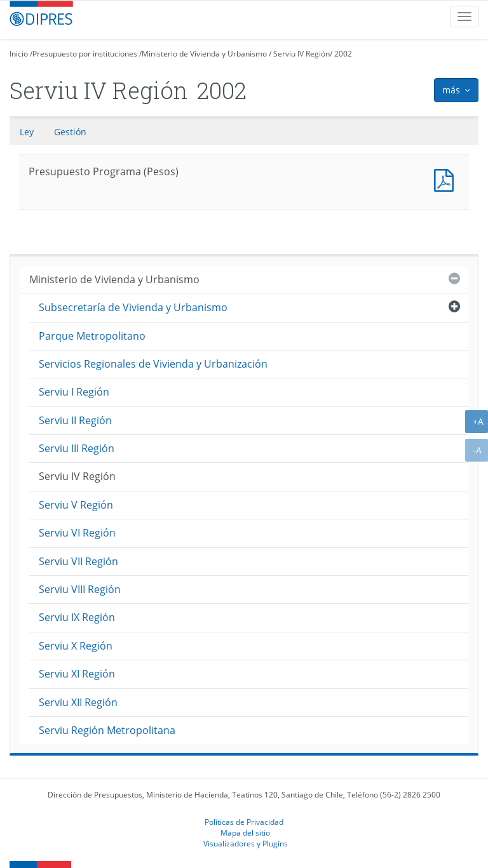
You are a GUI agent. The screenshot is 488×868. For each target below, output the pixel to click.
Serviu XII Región (78, 702)
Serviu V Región (76, 505)
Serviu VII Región (78, 561)
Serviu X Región (76, 646)
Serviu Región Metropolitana (107, 730)
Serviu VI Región (77, 533)
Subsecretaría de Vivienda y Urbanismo (133, 307)
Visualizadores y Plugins (246, 843)
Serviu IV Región (302, 54)
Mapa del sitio (245, 832)
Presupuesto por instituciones (85, 54)
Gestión (70, 132)
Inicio (19, 54)
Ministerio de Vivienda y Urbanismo (204, 54)
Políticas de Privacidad (244, 822)
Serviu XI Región (77, 674)
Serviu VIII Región (80, 589)
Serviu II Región (75, 420)
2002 (343, 54)
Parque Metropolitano (92, 336)
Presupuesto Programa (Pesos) (447, 179)
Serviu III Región (77, 448)
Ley (27, 132)
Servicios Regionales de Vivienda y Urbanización (153, 364)
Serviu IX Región (77, 617)
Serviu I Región (74, 392)
